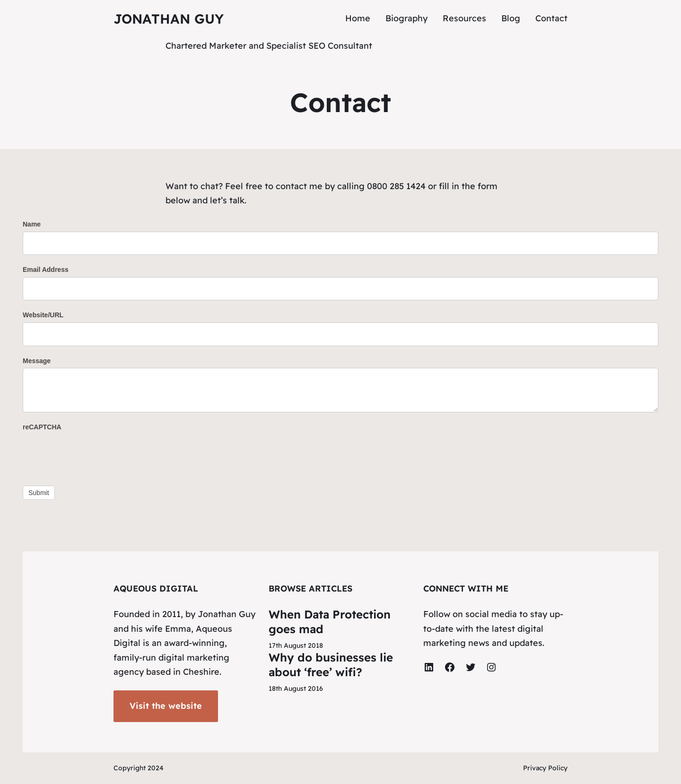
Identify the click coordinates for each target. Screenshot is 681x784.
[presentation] (95, 453)
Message (37, 361)
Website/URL (43, 315)
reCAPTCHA (42, 427)
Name (32, 224)
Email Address (46, 270)
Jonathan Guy (169, 19)
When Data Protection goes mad (330, 622)
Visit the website (166, 706)
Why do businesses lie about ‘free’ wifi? (331, 665)
